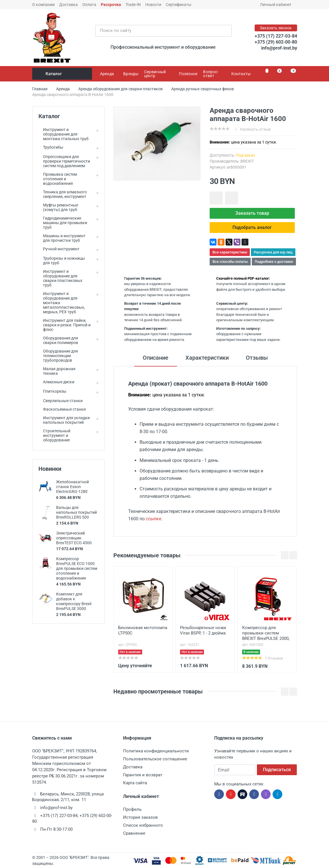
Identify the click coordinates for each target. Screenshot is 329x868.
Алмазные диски (56, 382)
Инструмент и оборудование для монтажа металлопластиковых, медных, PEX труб (62, 303)
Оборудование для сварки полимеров (58, 340)
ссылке (154, 519)
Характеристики (207, 358)
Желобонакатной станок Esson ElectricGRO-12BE (72, 487)
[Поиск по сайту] (158, 31)
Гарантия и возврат (143, 775)
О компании (43, 5)
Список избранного (143, 825)
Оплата (89, 5)
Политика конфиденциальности (156, 751)
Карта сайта (135, 783)
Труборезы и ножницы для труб (62, 261)
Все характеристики (230, 252)
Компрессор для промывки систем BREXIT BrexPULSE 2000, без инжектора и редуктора (266, 634)
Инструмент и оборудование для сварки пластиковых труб (60, 278)
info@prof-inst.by (279, 48)
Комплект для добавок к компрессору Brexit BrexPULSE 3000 (74, 601)
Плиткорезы (52, 391)
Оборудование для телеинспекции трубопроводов (58, 356)
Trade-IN (133, 5)
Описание (156, 358)
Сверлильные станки (61, 401)
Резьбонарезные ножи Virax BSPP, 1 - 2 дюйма (203, 630)
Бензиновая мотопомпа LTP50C (143, 630)
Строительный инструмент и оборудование (54, 435)
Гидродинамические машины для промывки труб (63, 223)
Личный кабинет (278, 5)
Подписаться (277, 770)
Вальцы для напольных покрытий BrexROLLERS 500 (76, 512)
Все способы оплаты (230, 262)
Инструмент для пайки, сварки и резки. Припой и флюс (65, 325)
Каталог (63, 74)
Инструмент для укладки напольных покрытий (64, 420)
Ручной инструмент (59, 249)
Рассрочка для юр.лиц (273, 252)
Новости (153, 5)
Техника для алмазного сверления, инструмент (63, 194)
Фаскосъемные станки (62, 409)
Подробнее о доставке (274, 262)
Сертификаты (179, 5)
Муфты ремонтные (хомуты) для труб (58, 207)
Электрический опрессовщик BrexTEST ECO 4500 (74, 538)
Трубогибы (51, 147)
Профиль (132, 809)
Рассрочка (111, 5)
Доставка (69, 5)
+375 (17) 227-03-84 (276, 36)
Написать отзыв (255, 129)
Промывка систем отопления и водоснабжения (58, 179)
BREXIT (247, 161)
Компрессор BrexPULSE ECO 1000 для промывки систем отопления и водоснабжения (77, 568)
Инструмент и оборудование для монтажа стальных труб (64, 134)
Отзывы (257, 358)
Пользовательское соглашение (155, 759)
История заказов (140, 817)
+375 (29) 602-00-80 (276, 42)
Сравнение (134, 833)
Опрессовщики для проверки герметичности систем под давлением (64, 161)
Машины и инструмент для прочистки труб (62, 238)
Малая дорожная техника (57, 371)
